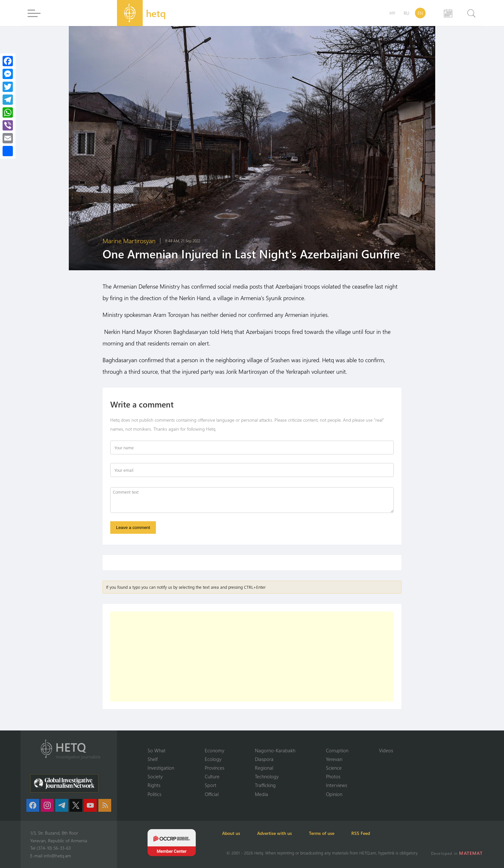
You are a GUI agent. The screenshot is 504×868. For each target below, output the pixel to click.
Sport (211, 785)
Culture (212, 776)
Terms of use (333, 833)
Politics (154, 794)
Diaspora (264, 758)
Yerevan (334, 758)
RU (406, 13)
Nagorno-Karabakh (275, 750)
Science (334, 767)
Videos (386, 750)
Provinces (215, 767)
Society (155, 776)
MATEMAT (472, 853)
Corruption (337, 750)
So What (157, 750)
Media (261, 794)
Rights (154, 785)
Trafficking (265, 785)
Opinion (334, 794)
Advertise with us (282, 833)
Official (212, 794)
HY (392, 13)
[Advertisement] (252, 658)
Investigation (161, 767)
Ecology (213, 758)
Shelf (153, 758)
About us (235, 833)
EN (420, 13)
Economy (215, 750)
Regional (264, 767)
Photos (333, 776)
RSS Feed (375, 833)
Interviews (337, 785)
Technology (267, 776)
